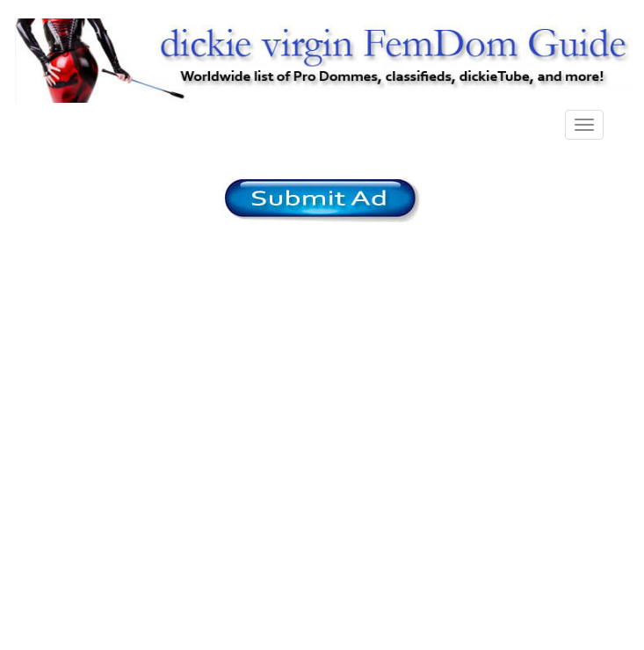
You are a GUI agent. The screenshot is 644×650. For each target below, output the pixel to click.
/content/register (322, 201)
